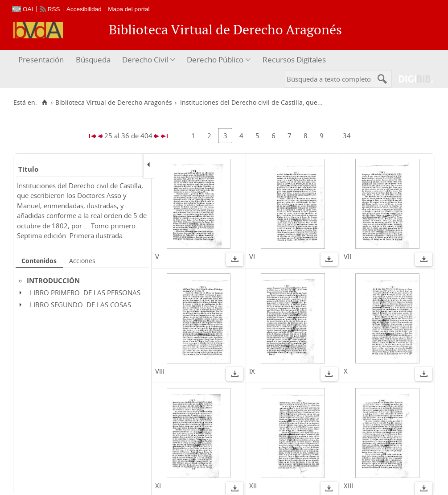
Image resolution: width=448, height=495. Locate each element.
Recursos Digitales (294, 60)
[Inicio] (44, 103)
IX (252, 371)
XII (253, 486)
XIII (348, 486)
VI (252, 256)
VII (347, 256)
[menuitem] (42, 60)
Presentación (41, 60)
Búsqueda (93, 60)
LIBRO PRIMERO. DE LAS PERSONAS (85, 293)
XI (158, 486)
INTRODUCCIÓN (53, 280)
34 (347, 136)
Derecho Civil (145, 60)
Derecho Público (215, 60)
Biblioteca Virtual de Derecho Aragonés (114, 103)
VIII (160, 371)
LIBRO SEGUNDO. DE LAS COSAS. (81, 305)
